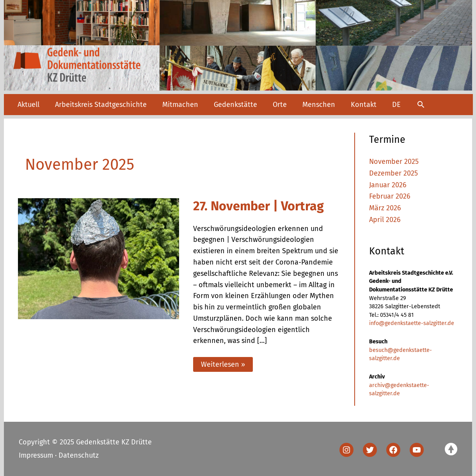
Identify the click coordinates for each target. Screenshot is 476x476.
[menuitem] (396, 105)
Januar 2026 (388, 185)
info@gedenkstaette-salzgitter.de (412, 323)
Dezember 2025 (393, 173)
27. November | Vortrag (258, 206)
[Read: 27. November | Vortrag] (99, 258)
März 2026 (385, 208)
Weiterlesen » (223, 366)
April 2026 (385, 220)
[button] (421, 104)
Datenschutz (79, 455)
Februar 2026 (390, 196)
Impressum (36, 455)
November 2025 (394, 162)
